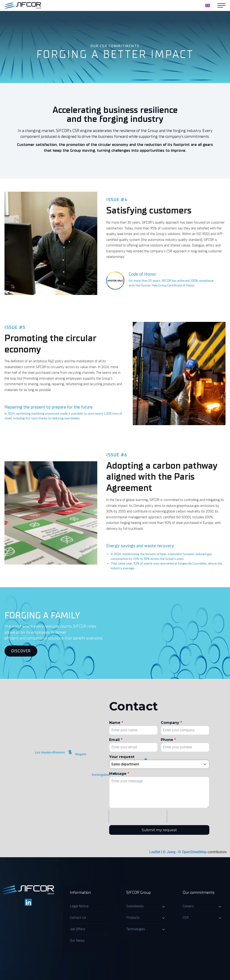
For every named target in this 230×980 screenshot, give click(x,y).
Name (116, 723)
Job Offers (77, 929)
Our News (77, 940)
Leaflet (155, 852)
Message (119, 774)
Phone (168, 740)
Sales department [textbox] (125, 764)
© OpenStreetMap (192, 852)
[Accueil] (23, 5)
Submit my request (159, 830)
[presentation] (138, 817)
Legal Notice (79, 906)
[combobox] (159, 764)
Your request (122, 757)
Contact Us (78, 918)
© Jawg (169, 852)
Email (116, 740)
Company (171, 723)
